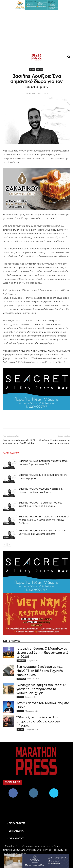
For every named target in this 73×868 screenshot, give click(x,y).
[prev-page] (5, 545)
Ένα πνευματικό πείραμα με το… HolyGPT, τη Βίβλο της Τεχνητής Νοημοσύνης (40, 671)
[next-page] (9, 545)
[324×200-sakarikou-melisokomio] (36, 189)
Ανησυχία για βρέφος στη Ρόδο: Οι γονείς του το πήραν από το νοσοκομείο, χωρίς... (41, 689)
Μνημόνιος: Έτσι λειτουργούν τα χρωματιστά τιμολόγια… (54, 442)
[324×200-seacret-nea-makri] (36, 389)
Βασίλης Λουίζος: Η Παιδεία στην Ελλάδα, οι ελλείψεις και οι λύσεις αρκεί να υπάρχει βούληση (44, 520)
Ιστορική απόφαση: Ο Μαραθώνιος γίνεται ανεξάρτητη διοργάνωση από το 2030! (43, 653)
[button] (37, 5)
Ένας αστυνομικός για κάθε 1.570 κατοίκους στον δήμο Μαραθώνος (19, 442)
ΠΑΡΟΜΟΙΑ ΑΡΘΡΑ (11, 453)
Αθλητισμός (21, 661)
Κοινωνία (20, 697)
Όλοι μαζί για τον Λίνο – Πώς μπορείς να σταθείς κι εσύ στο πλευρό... (38, 721)
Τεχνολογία (21, 679)
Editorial (40, 70)
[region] (37, 5)
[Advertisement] (36, 31)
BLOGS (32, 70)
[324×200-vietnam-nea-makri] (36, 614)
